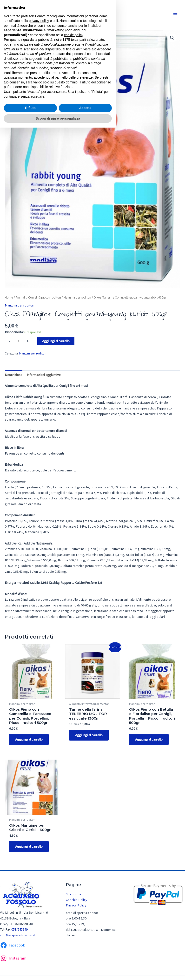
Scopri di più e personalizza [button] (58, 118)
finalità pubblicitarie (57, 59)
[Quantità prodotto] (19, 341)
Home (9, 297)
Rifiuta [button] (30, 108)
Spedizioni (73, 895)
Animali (21, 297)
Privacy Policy (76, 906)
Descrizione (14, 375)
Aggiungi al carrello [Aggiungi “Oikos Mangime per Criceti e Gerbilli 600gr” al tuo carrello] (30, 847)
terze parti (79, 40)
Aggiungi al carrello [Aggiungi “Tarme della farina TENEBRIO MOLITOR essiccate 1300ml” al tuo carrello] (90, 735)
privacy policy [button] (39, 21)
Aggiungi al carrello (56, 341)
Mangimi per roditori (77, 297)
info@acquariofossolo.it (17, 936)
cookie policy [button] (74, 35)
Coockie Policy (76, 901)
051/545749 (20, 931)
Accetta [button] (85, 108)
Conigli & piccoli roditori (45, 297)
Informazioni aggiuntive (44, 375)
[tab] (14, 375)
